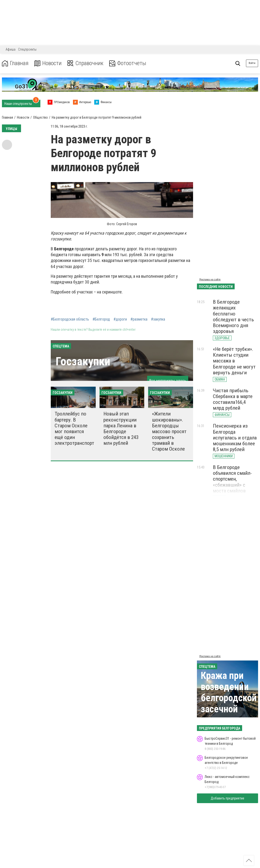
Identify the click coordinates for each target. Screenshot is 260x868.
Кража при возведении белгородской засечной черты (229, 698)
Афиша (11, 49)
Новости (48, 63)
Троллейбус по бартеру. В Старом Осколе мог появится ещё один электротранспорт (74, 428)
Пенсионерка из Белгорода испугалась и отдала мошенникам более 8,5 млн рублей (235, 438)
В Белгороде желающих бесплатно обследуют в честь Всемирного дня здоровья (233, 317)
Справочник (85, 63)
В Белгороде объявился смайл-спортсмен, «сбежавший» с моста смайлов (232, 479)
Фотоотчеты (128, 63)
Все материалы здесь (168, 381)
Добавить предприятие (227, 798)
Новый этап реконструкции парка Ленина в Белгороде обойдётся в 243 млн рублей (121, 428)
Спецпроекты (27, 49)
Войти (252, 63)
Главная (15, 63)
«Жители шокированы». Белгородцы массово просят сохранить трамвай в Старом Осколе (169, 431)
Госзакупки (83, 361)
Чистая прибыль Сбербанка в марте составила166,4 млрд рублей (233, 399)
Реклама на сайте (210, 280)
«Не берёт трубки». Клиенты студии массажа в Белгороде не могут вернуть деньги (234, 361)
